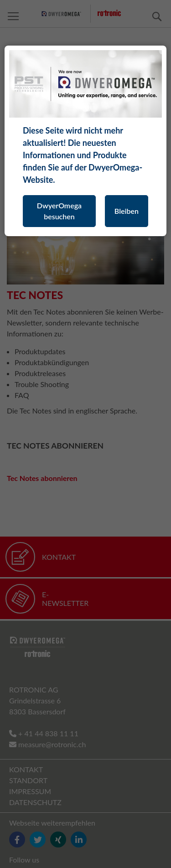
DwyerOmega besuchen (59, 211)
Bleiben (127, 211)
